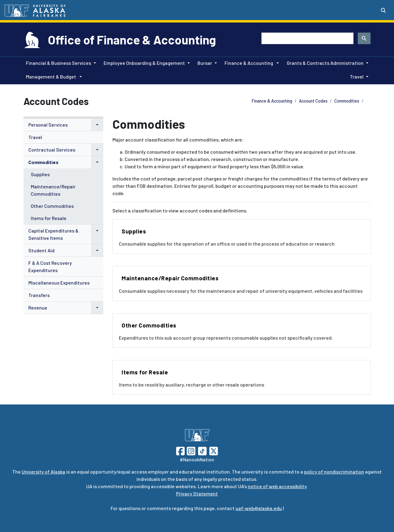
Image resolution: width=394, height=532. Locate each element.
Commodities (347, 101)
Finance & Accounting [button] (249, 63)
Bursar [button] (205, 63)
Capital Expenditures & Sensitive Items (53, 234)
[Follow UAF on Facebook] (180, 450)
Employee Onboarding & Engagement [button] (144, 63)
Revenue (38, 308)
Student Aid (41, 250)
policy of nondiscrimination (334, 472)
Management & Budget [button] (51, 77)
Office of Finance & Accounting (132, 40)
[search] (307, 38)
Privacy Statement (197, 494)
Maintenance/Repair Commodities (53, 190)
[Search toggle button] (383, 10)
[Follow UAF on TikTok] (202, 450)
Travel (35, 137)
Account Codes (313, 101)
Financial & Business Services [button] (59, 63)
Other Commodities (52, 206)
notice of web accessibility (277, 486)
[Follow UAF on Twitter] (214, 450)
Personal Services (48, 125)
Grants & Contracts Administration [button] (325, 63)
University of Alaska (43, 472)
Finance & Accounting (272, 101)
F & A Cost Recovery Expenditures (50, 266)
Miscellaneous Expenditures (59, 283)
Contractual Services (52, 150)
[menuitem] (64, 125)
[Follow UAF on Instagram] (190, 450)
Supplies (40, 174)
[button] (97, 125)
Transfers (39, 295)
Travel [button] (357, 77)
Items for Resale (49, 218)
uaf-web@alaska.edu (259, 508)
